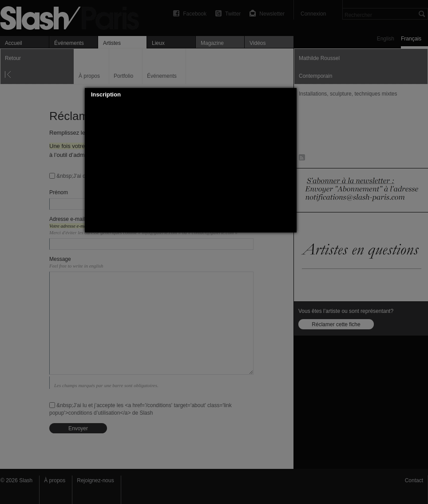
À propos (55, 480)
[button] (290, 95)
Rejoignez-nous (95, 480)
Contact (414, 480)
